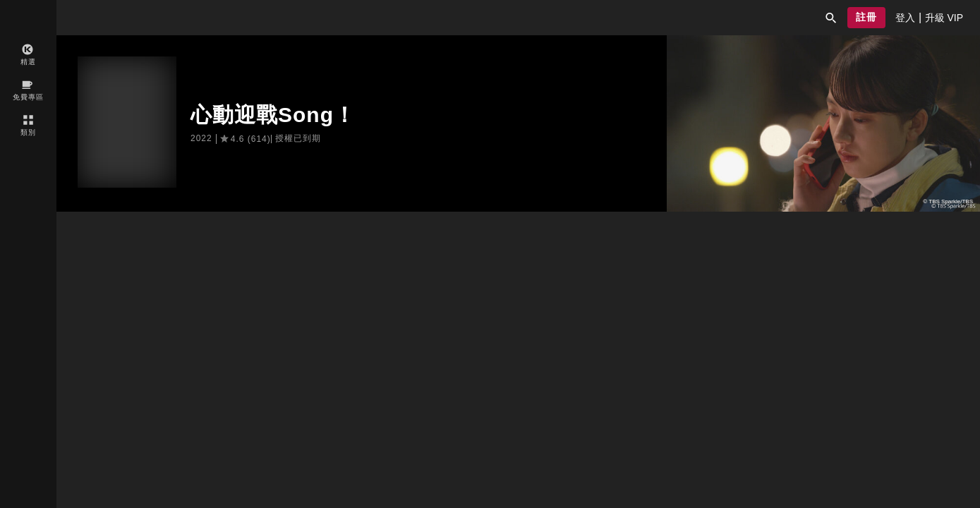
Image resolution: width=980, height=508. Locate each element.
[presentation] (905, 18)
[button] (831, 18)
